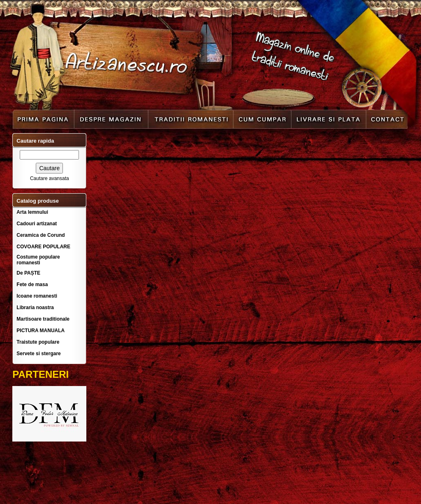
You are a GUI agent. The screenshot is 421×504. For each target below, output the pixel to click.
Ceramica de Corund (40, 235)
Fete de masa (32, 284)
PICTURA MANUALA (40, 331)
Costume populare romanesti (38, 260)
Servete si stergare (38, 354)
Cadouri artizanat (37, 224)
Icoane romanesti (37, 296)
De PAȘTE (28, 273)
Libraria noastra (35, 307)
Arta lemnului (32, 212)
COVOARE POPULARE (43, 247)
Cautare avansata (50, 178)
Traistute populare (38, 342)
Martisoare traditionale (43, 319)
